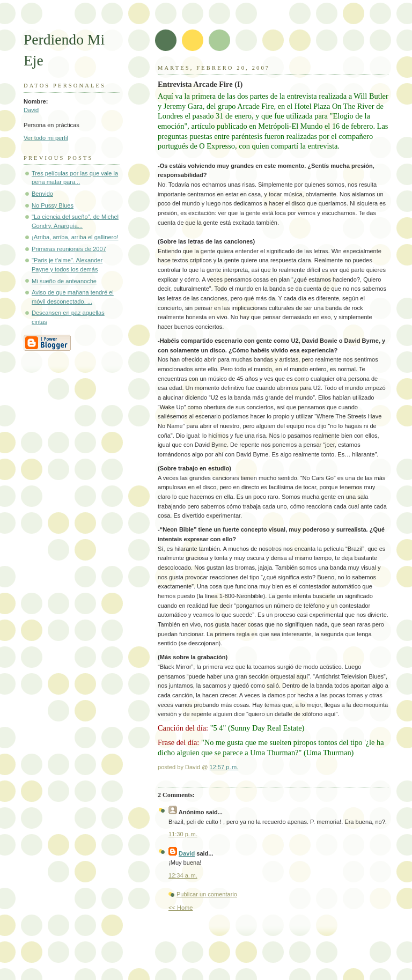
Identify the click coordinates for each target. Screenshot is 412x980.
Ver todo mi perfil (46, 138)
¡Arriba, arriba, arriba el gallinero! (75, 237)
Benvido (42, 194)
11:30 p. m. (183, 834)
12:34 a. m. (183, 875)
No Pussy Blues (53, 205)
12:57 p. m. (224, 767)
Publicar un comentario (207, 894)
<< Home (181, 908)
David (31, 110)
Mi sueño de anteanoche (64, 281)
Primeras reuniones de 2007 (69, 249)
